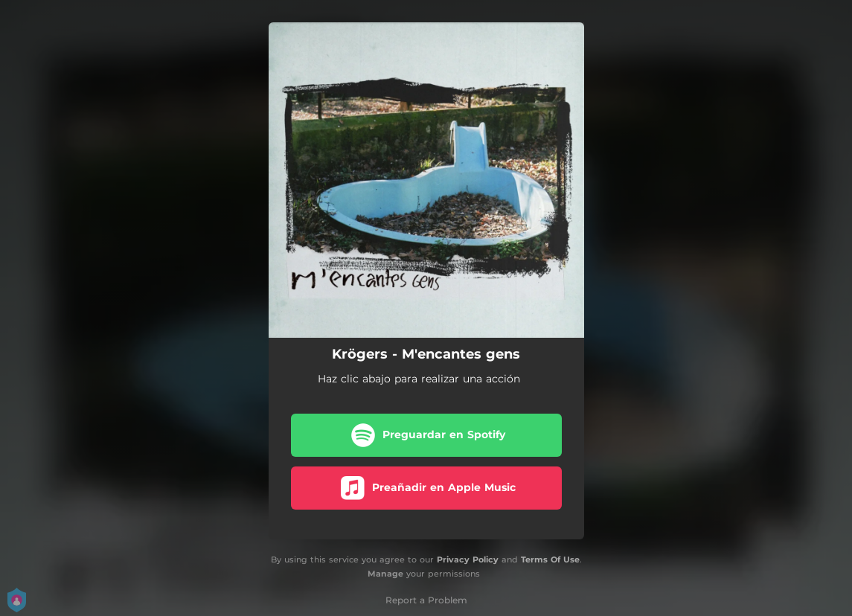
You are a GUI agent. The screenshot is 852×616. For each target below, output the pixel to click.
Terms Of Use (550, 559)
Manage (385, 574)
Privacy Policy (468, 559)
